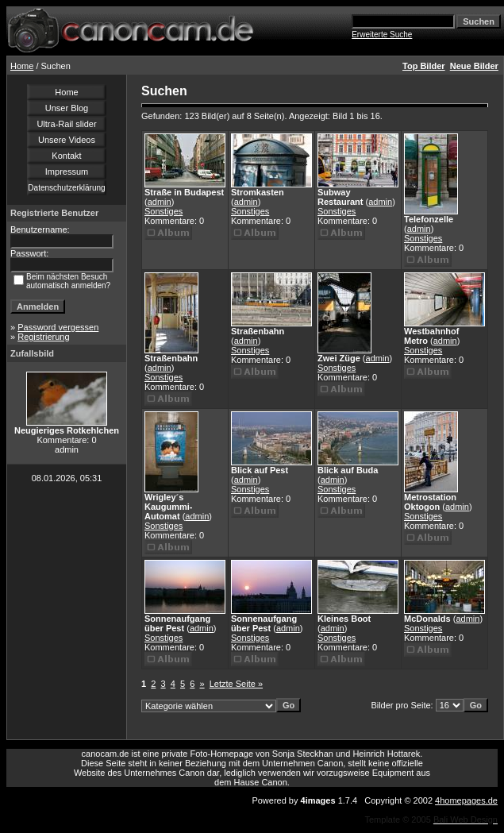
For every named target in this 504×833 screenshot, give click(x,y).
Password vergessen (58, 327)
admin (160, 202)
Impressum (67, 172)
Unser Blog (67, 108)
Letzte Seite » (236, 684)
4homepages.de (466, 800)
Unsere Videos (67, 140)
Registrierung (43, 337)
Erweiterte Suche (382, 35)
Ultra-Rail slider (66, 124)
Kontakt (66, 156)
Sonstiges (164, 211)
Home (22, 66)
